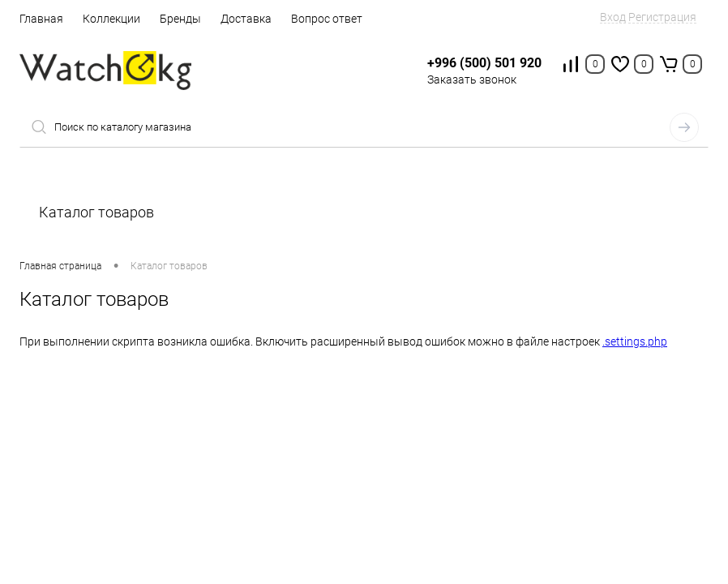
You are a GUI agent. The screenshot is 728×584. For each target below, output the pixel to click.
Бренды (180, 19)
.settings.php (635, 341)
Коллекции (111, 19)
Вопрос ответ (327, 19)
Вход (613, 17)
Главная (41, 19)
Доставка (246, 19)
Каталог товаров (364, 212)
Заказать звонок (472, 79)
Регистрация (662, 17)
